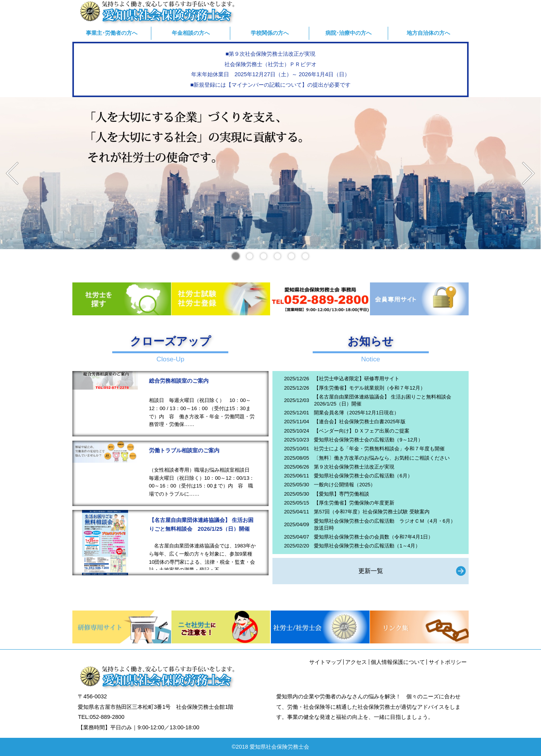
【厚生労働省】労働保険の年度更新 (354, 503)
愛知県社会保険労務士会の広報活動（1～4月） (367, 546)
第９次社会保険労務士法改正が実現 (354, 467)
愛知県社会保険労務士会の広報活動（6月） (363, 476)
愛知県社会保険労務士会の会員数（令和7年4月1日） (373, 537)
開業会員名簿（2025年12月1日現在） (356, 413)
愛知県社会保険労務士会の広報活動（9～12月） (368, 440)
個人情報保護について (398, 662)
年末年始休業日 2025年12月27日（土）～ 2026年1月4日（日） (270, 74)
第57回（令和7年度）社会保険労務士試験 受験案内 (372, 512)
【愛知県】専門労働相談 (342, 494)
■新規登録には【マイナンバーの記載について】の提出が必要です (271, 85)
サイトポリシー (448, 662)
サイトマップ (325, 662)
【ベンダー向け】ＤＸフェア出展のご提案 (362, 431)
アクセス (356, 662)
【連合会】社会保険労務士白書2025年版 (360, 422)
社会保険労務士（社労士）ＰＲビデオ (270, 64)
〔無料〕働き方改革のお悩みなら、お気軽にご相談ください (382, 458)
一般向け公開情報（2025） (345, 485)
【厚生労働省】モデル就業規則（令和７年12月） (369, 388)
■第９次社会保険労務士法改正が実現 (271, 54)
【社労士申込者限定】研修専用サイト (357, 379)
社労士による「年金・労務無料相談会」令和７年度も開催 (379, 449)
